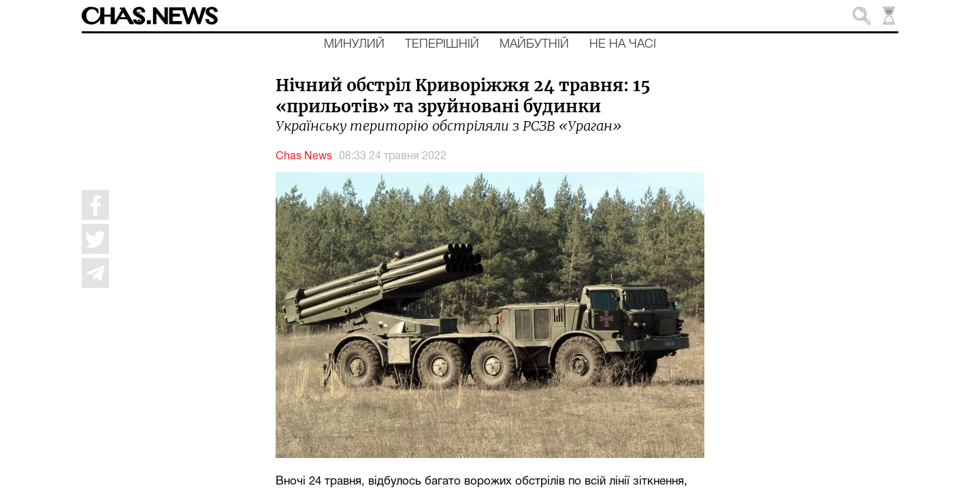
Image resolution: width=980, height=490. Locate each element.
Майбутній (534, 44)
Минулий (354, 44)
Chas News (304, 157)
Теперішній (442, 44)
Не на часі (623, 44)
